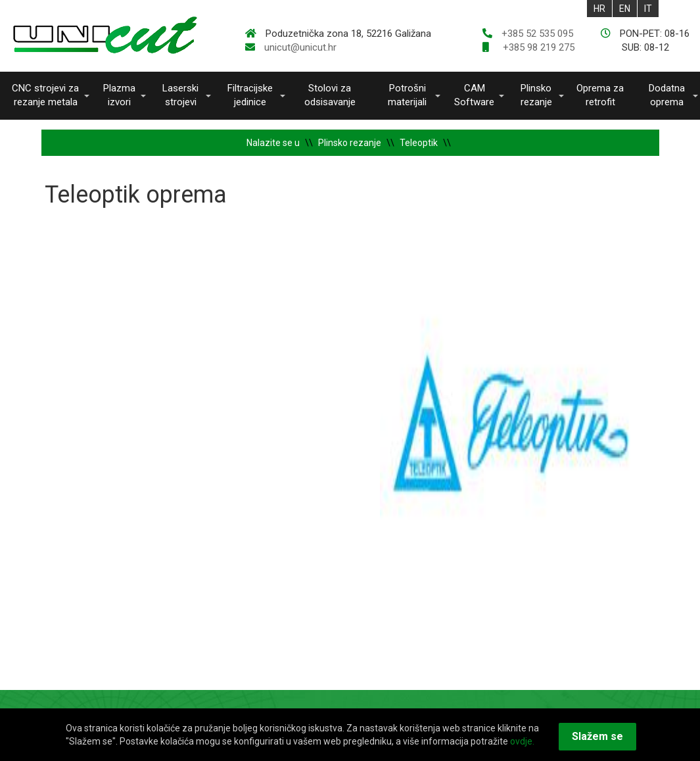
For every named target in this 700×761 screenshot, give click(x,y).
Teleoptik (419, 143)
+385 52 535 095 (537, 34)
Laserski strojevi (180, 95)
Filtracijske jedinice (250, 95)
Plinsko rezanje (536, 95)
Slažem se (597, 736)
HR (599, 9)
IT (648, 9)
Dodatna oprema (667, 95)
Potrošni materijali (407, 95)
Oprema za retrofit (600, 95)
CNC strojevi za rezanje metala (45, 95)
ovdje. (522, 741)
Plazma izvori (119, 95)
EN (625, 9)
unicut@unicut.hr (300, 47)
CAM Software (474, 95)
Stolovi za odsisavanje (330, 95)
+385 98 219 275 (537, 47)
